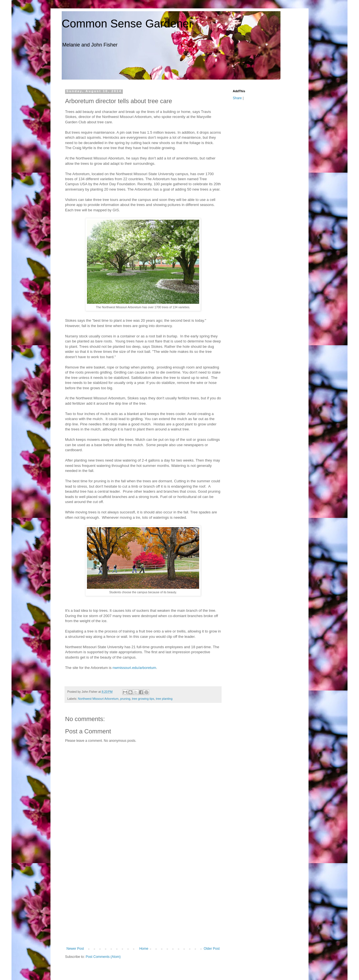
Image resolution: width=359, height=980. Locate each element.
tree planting (164, 699)
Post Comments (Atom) (103, 957)
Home (144, 949)
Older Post (212, 949)
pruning (125, 699)
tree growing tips (143, 699)
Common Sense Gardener (127, 24)
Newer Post (75, 949)
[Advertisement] (143, 905)
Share (237, 98)
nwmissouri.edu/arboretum (134, 668)
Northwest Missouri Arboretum (98, 699)
